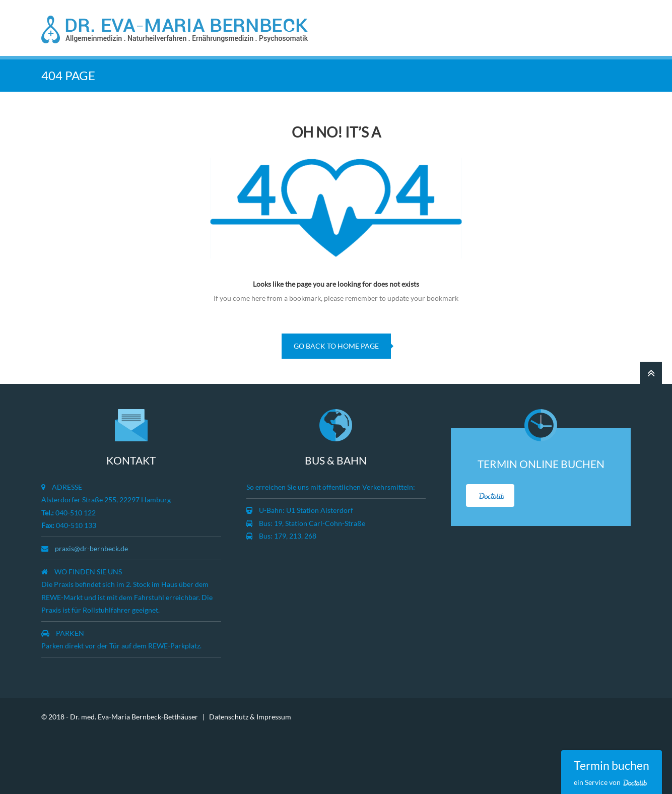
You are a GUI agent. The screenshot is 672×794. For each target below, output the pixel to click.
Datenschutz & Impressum (250, 717)
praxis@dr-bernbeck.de (91, 548)
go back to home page (336, 346)
